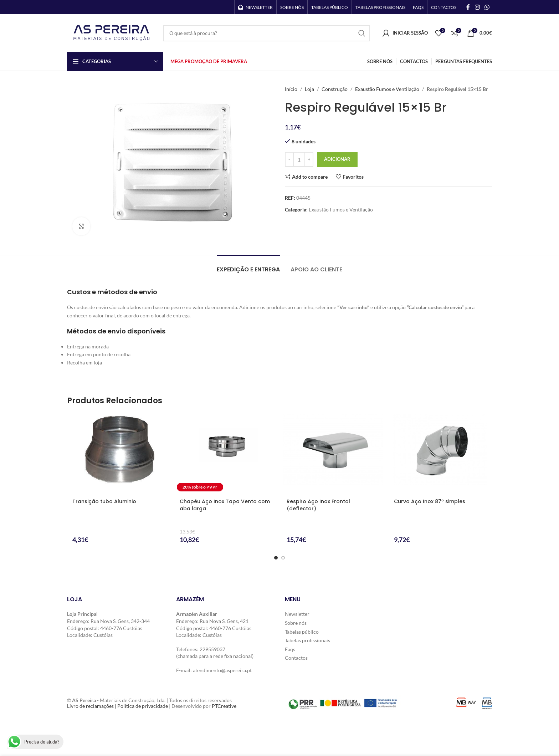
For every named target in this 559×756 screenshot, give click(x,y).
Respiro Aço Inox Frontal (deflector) (318, 505)
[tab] (248, 266)
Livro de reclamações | (92, 706)
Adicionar (337, 159)
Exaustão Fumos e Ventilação (387, 89)
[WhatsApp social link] (487, 7)
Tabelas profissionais (307, 640)
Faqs (290, 649)
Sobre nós (296, 623)
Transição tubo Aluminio (104, 501)
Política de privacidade (143, 706)
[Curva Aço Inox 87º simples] (440, 454)
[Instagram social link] (477, 7)
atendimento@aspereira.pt (222, 670)
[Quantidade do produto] (299, 159)
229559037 (212, 649)
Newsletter (297, 614)
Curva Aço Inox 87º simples (430, 501)
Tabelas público (302, 631)
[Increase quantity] (309, 159)
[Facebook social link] (468, 7)
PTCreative (224, 706)
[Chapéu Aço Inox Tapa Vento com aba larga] (226, 454)
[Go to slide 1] (276, 558)
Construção (335, 89)
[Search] (267, 33)
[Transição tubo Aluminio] (119, 454)
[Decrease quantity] (289, 159)
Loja (309, 89)
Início (291, 89)
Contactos (296, 658)
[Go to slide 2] (283, 558)
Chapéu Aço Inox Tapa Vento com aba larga (225, 505)
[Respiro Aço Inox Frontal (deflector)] (333, 454)
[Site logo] (112, 32)
